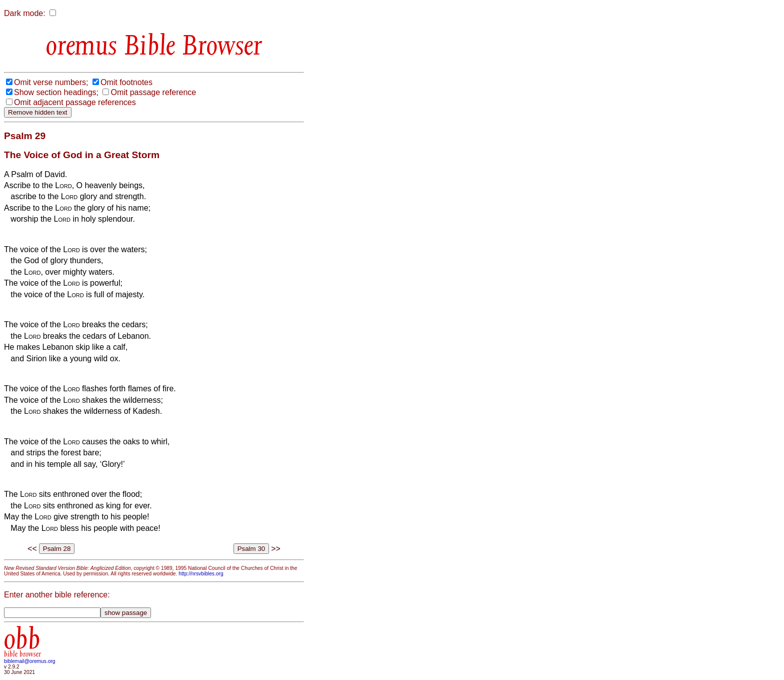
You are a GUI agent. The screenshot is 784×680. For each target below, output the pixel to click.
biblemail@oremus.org (30, 661)
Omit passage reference (153, 92)
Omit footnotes (126, 82)
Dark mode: (25, 13)
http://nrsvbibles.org (201, 574)
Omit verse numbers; (51, 82)
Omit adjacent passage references (75, 102)
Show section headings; (56, 92)
